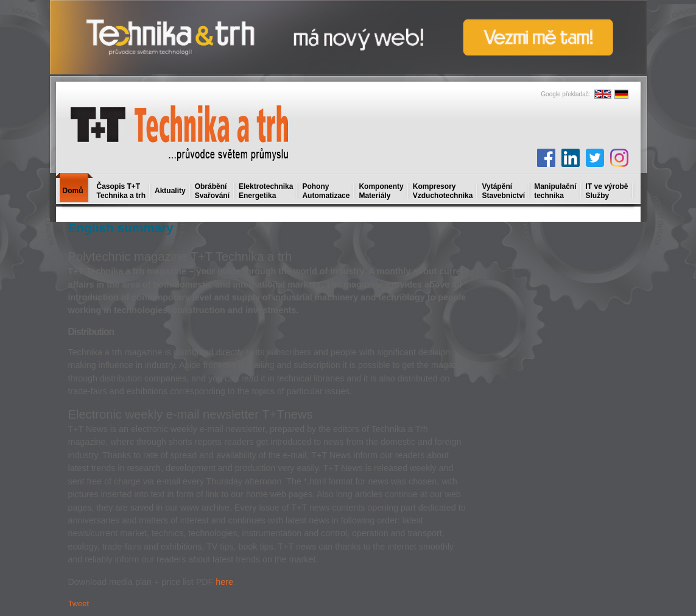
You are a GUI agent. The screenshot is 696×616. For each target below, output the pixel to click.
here (224, 582)
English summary (121, 228)
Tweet (79, 604)
